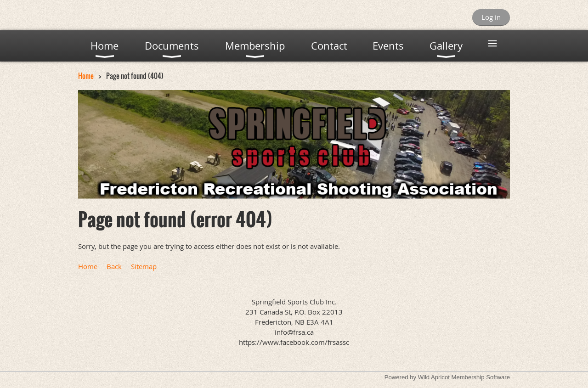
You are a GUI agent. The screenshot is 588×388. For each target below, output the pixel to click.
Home (86, 76)
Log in (491, 17)
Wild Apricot (434, 377)
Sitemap (144, 266)
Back (114, 266)
